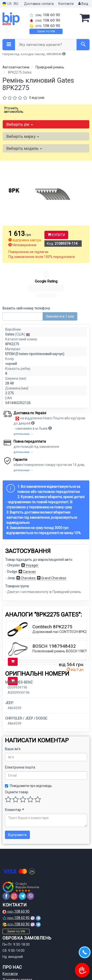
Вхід (83, 4)
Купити (56, 235)
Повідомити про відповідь (28, 747)
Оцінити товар (17, 754)
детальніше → (23, 395)
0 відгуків (37, 98)
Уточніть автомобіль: (14, 110)
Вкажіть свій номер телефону (26, 270)
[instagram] (14, 858)
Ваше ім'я (13, 710)
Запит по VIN (46, 31)
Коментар (14, 771)
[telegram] (22, 858)
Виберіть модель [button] (24, 148)
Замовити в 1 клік (60, 278)
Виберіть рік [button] (20, 124)
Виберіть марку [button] (23, 136)
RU (16, 4)
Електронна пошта (20, 729)
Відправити (17, 796)
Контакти (66, 4)
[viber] (30, 858)
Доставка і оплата (39, 4)
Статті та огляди (16, 966)
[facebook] (6, 858)
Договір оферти (15, 954)
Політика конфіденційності (24, 960)
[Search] (83, 45)
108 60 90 (45, 15)
